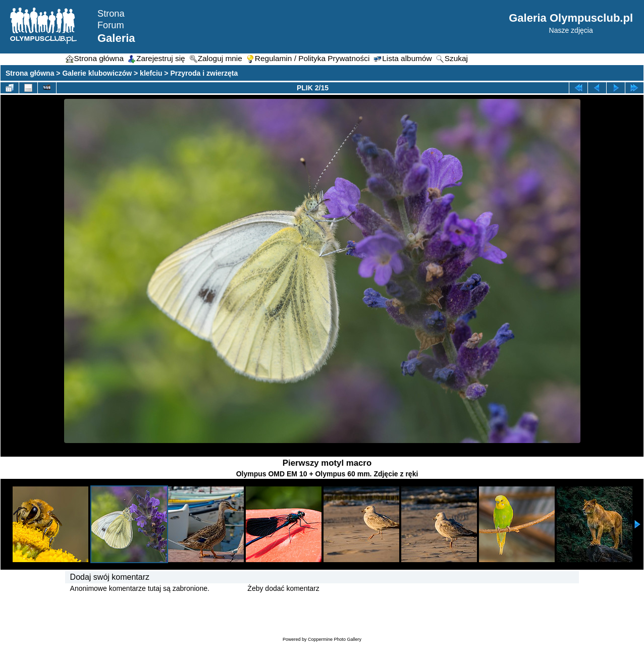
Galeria (116, 38)
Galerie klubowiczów (97, 73)
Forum (111, 25)
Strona (111, 14)
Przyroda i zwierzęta (204, 73)
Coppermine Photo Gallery (335, 639)
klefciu (151, 73)
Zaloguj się (229, 588)
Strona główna (30, 73)
